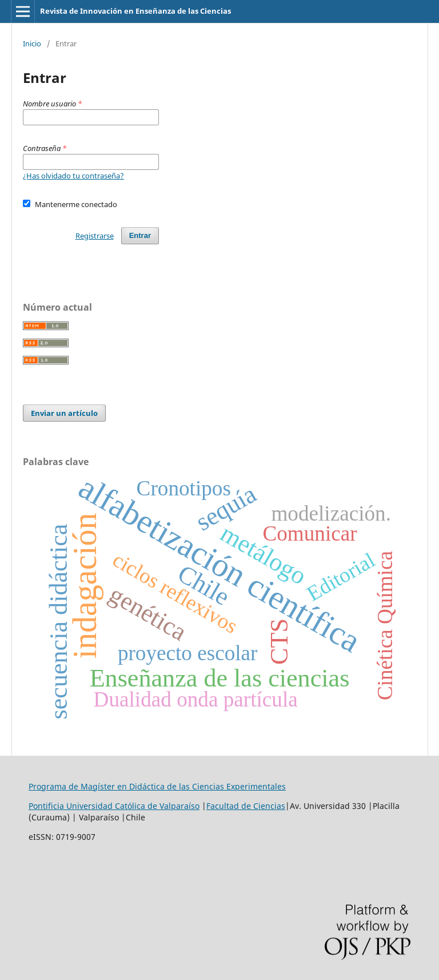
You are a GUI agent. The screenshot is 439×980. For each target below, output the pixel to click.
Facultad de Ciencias (246, 806)
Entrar (140, 235)
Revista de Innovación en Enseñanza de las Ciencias (135, 11)
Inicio (32, 43)
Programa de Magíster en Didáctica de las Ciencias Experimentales (157, 786)
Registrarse (95, 236)
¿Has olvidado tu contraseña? (73, 176)
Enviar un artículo (64, 413)
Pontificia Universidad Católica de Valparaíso (114, 806)
